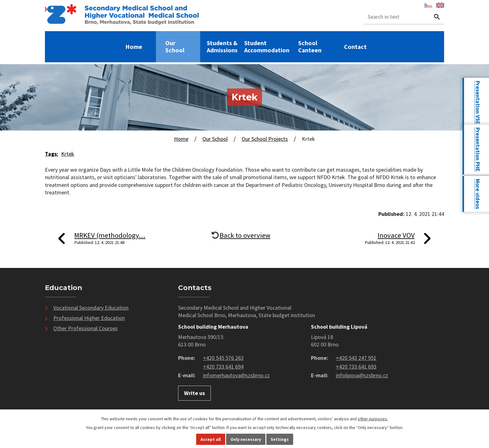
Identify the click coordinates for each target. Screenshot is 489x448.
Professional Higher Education (89, 318)
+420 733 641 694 (223, 367)
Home (134, 47)
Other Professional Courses (85, 328)
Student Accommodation (267, 47)
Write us (194, 393)
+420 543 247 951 (356, 358)
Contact (355, 47)
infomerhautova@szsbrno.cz (236, 375)
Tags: (52, 154)
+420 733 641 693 (356, 367)
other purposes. (373, 419)
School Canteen (310, 47)
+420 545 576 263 (223, 358)
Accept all (211, 439)
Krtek (68, 154)
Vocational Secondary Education (91, 308)
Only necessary (246, 439)
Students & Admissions (222, 47)
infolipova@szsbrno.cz (362, 375)
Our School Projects (265, 139)
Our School (175, 47)
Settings (280, 439)
